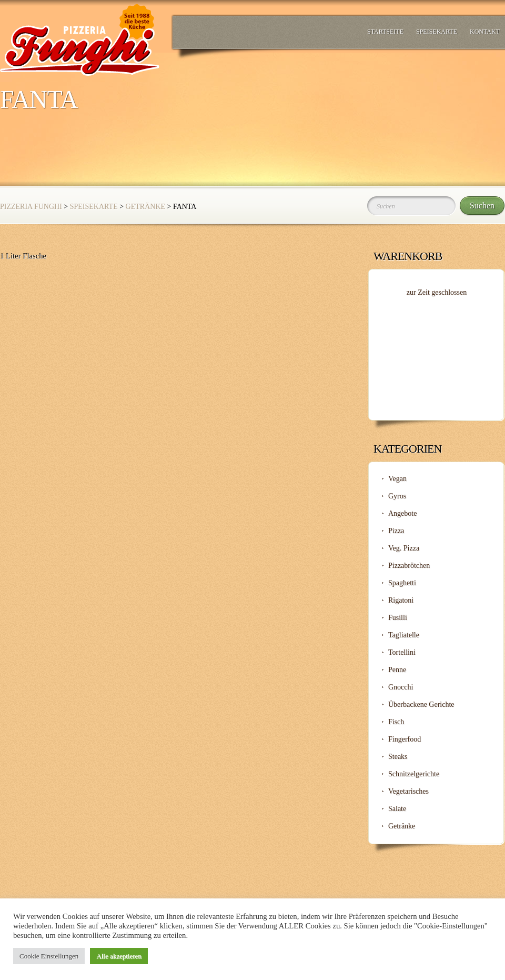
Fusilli (398, 618)
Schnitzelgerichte (414, 774)
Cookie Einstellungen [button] (49, 956)
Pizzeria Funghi (31, 207)
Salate (397, 809)
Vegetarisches (408, 791)
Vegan (397, 479)
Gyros (397, 496)
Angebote (402, 513)
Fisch (396, 722)
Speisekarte (437, 32)
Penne (397, 670)
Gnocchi (401, 687)
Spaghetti (402, 583)
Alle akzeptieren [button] (119, 956)
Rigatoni (401, 600)
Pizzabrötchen (409, 566)
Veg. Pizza (404, 548)
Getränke (145, 207)
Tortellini (402, 652)
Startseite (385, 32)
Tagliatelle (404, 635)
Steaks (398, 757)
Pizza (396, 531)
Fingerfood (405, 739)
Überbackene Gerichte (421, 704)
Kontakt (485, 32)
